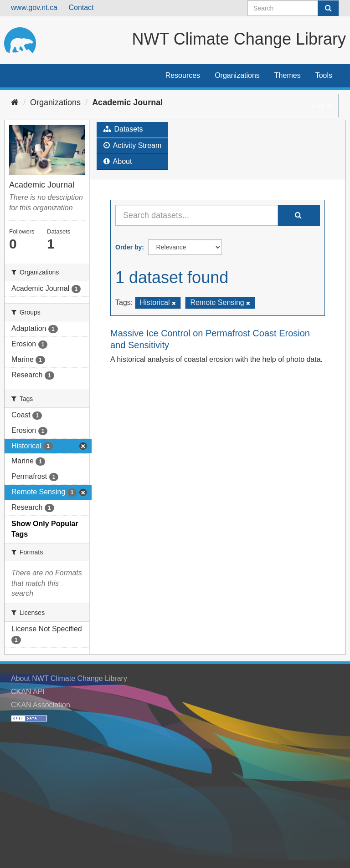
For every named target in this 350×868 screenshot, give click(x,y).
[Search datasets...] (197, 215)
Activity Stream (132, 145)
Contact (81, 8)
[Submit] (328, 8)
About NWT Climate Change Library (69, 678)
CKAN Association (41, 705)
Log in (322, 105)
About (118, 161)
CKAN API (28, 692)
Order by (129, 247)
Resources (183, 75)
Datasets (123, 129)
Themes (288, 75)
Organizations (237, 75)
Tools (324, 75)
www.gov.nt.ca (34, 8)
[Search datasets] (293, 8)
